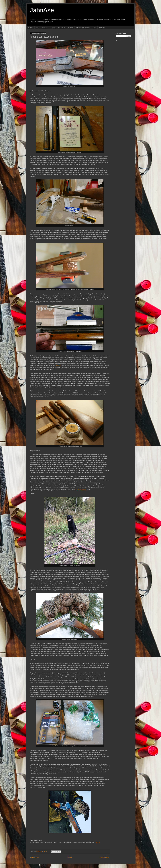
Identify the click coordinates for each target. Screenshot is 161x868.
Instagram (45, 28)
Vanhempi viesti (105, 857)
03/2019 (58, 366)
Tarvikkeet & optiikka (83, 28)
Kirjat (94, 28)
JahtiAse (42, 10)
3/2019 (98, 842)
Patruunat (61, 28)
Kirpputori (102, 28)
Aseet (53, 28)
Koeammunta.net (81, 490)
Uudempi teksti (35, 857)
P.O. (37, 28)
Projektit (70, 28)
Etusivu (31, 28)
